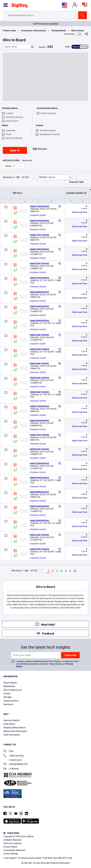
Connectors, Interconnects (34, 31)
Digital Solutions (11, 701)
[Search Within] (17, 47)
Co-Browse (11, 769)
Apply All (15, 150)
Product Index (9, 31)
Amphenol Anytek (38, 215)
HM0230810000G (39, 335)
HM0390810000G (40, 549)
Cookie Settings (11, 854)
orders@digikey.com (16, 764)
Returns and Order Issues (15, 731)
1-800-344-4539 (14, 756)
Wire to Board (78, 31)
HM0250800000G (39, 221)
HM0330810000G (39, 535)
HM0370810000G (40, 435)
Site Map (8, 697)
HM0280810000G (39, 364)
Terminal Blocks (59, 31)
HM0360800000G (40, 521)
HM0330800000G (39, 464)
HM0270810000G (40, 235)
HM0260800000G (40, 321)
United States (11, 833)
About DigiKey (10, 683)
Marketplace (9, 686)
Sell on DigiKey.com (13, 690)
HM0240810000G (39, 378)
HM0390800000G (40, 478)
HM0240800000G (39, 306)
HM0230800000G (39, 249)
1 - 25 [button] (16, 177)
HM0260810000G (40, 392)
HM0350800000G (39, 421)
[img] (20, 6)
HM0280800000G (39, 292)
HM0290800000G (40, 278)
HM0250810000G (39, 264)
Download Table (76, 182)
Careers (7, 694)
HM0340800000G (39, 506)
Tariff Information (12, 735)
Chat (8, 751)
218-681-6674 (13, 760)
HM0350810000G (39, 449)
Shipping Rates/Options (15, 728)
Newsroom (9, 704)
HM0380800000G (39, 492)
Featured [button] (47, 177)
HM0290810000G (40, 349)
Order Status (9, 724)
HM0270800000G (40, 206)
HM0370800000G (40, 406)
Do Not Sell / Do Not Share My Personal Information (45, 863)
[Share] (86, 34)
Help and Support (12, 720)
